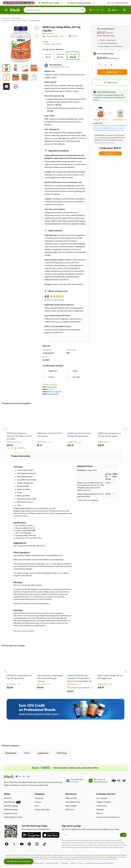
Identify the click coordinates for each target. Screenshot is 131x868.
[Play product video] (6, 86)
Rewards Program (11, 806)
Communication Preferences (108, 817)
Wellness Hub (71, 798)
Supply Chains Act (38, 863)
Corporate (39, 798)
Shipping (100, 809)
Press (37, 806)
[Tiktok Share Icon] (44, 844)
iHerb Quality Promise (13, 817)
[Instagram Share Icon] (37, 844)
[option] (48, 56)
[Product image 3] (25, 68)
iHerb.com (8, 855)
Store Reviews (12, 802)
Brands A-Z (6, 18)
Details (96, 100)
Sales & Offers (71, 806)
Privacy (81, 863)
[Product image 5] (6, 77)
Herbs (25, 21)
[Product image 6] (16, 77)
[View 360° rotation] (16, 86)
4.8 (44, 36)
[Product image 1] (6, 68)
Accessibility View (73, 802)
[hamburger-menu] (6, 10)
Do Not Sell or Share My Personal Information (100, 863)
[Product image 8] (34, 77)
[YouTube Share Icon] (22, 844)
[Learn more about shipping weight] (34, 528)
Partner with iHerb (42, 809)
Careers (38, 802)
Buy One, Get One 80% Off (81, 688)
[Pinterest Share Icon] (29, 844)
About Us (8, 798)
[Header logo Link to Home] (15, 10)
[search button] (83, 10)
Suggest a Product (104, 802)
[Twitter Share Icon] (14, 844)
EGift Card (70, 809)
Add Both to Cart (110, 153)
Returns (100, 813)
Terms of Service (115, 847)
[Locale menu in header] (98, 10)
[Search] (55, 10)
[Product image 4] (34, 68)
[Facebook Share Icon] (7, 844)
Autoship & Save (10, 813)
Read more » (114, 859)
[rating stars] (52, 36)
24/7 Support (102, 798)
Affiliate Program (11, 809)
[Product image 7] (25, 77)
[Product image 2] (16, 68)
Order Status (102, 806)
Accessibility (65, 863)
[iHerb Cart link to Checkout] (124, 10)
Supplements (16, 21)
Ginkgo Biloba (35, 21)
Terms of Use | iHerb (52, 863)
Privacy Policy (103, 847)
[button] (37, 36)
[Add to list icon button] (37, 28)
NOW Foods (16, 18)
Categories (5, 21)
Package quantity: (49, 49)
